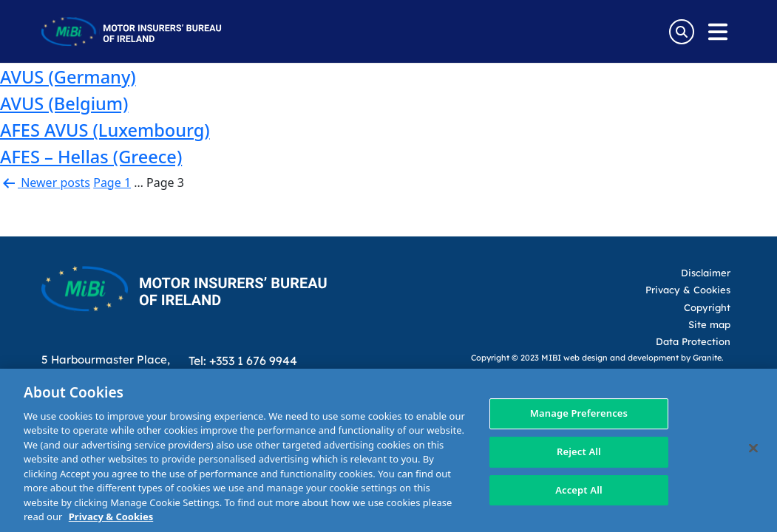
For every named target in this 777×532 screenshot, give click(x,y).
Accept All (579, 490)
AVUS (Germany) (68, 77)
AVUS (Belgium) (64, 103)
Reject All (579, 451)
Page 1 (112, 183)
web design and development (621, 357)
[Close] (753, 449)
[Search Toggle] (682, 32)
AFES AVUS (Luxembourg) (105, 130)
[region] (388, 450)
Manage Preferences (579, 414)
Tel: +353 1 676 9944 (243, 360)
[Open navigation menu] (718, 32)
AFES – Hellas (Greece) (91, 157)
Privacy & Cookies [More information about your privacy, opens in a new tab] (111, 516)
